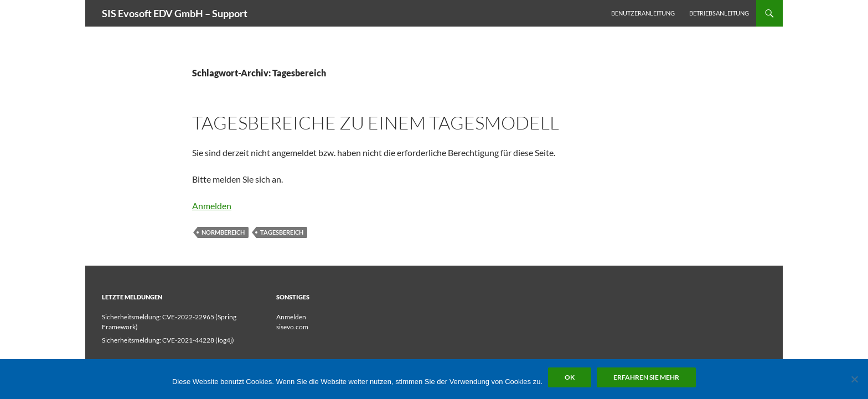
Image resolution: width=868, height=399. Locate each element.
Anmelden (212, 206)
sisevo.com (292, 327)
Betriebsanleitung (719, 13)
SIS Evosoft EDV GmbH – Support (175, 13)
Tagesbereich (282, 232)
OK (570, 377)
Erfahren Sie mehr (646, 377)
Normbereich (223, 232)
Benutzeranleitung (643, 13)
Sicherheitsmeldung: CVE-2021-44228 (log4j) (168, 340)
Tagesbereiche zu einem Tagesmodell (376, 123)
